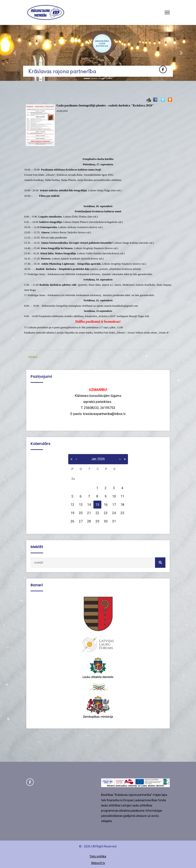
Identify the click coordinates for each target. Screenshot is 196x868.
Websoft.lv (98, 863)
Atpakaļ (32, 357)
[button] (15, 53)
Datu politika (98, 856)
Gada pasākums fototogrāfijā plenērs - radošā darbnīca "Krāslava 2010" (105, 105)
